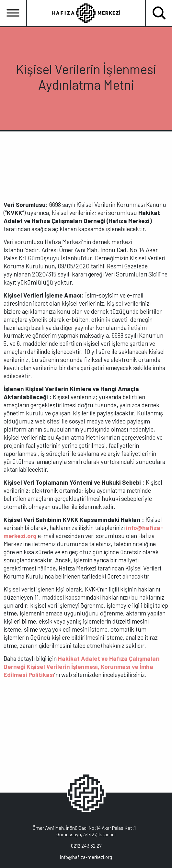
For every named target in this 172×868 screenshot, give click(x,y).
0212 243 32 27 (86, 846)
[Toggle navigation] (13, 13)
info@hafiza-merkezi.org (86, 857)
